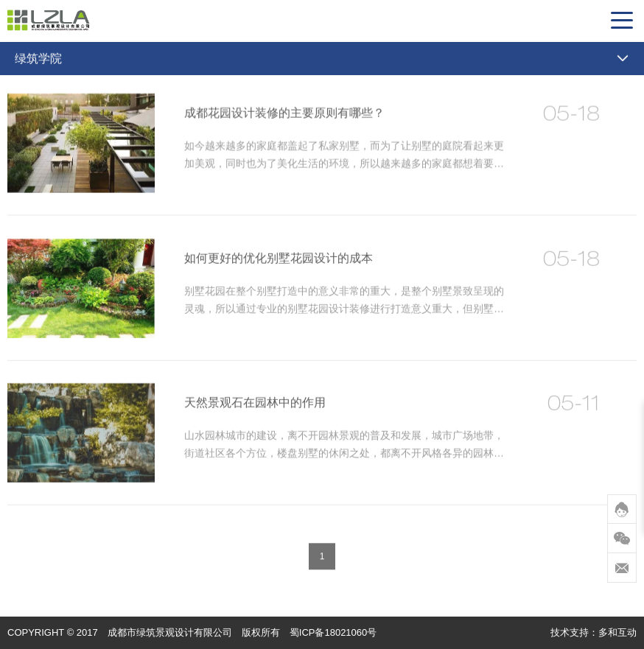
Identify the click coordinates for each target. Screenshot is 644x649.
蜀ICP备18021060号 (333, 632)
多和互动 (617, 632)
